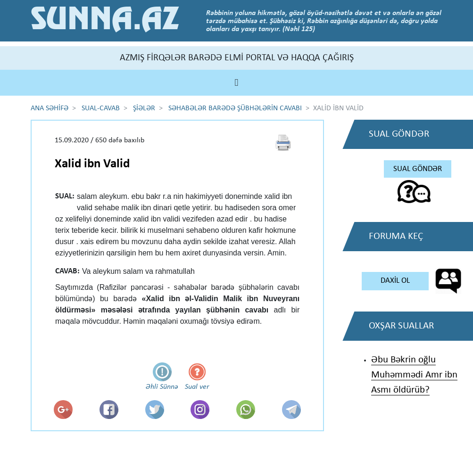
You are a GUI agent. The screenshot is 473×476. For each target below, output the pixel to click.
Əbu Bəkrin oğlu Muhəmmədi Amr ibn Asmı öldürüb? (414, 375)
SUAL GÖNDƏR (418, 169)
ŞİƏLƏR (144, 108)
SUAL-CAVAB (101, 108)
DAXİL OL (395, 281)
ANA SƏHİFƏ (50, 108)
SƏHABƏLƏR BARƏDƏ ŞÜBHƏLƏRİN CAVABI (235, 108)
